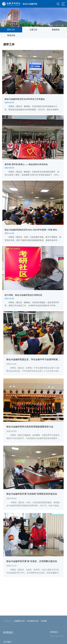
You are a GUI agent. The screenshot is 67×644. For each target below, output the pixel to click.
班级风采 (56, 30)
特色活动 (11, 35)
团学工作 (11, 30)
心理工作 (33, 30)
